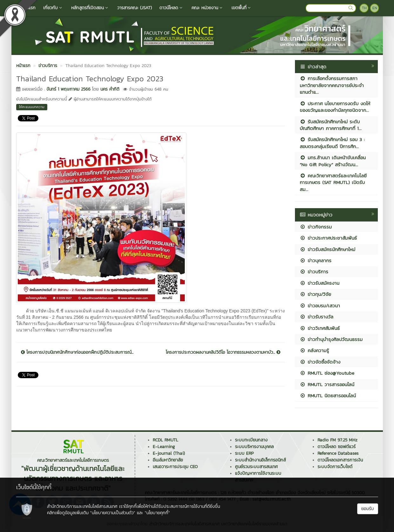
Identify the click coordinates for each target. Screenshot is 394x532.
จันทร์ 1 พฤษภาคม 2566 (68, 89)
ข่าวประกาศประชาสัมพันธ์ (328, 238)
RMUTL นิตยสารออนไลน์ (328, 396)
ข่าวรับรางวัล (317, 317)
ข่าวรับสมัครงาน (320, 283)
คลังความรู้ (314, 350)
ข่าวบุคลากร (316, 260)
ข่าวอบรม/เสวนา (320, 306)
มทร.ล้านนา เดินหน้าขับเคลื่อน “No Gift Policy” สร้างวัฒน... (333, 161)
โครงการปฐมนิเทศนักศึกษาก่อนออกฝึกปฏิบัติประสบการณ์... (77, 352)
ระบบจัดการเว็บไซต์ (335, 467)
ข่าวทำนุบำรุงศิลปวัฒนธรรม (331, 339)
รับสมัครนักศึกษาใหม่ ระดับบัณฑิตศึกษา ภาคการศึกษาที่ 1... (331, 125)
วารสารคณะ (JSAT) (134, 8)
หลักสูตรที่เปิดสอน (90, 8)
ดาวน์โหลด (172, 8)
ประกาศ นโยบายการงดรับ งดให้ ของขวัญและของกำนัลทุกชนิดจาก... (335, 107)
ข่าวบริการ (314, 272)
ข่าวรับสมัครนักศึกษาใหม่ (327, 249)
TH (364, 8)
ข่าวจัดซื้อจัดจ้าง (320, 362)
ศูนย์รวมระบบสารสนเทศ (256, 467)
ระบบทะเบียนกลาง (251, 440)
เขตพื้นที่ (242, 8)
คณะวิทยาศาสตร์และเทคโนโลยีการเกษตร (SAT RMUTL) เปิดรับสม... (333, 182)
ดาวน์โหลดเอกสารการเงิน (340, 460)
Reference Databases (338, 453)
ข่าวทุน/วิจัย (315, 294)
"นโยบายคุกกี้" (157, 513)
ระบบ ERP (244, 453)
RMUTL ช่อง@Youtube (327, 373)
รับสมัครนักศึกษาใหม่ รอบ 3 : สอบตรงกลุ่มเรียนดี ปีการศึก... (332, 143)
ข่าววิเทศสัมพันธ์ (320, 328)
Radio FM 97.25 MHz (337, 440)
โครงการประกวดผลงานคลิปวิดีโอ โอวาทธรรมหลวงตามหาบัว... (223, 352)
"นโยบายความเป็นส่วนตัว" (113, 513)
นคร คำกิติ (110, 89)
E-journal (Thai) (169, 453)
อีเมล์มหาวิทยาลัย (168, 460)
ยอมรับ (368, 509)
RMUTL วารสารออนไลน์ (327, 384)
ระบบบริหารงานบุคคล (254, 447)
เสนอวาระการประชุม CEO (175, 467)
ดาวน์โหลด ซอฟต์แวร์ (337, 447)
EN (375, 8)
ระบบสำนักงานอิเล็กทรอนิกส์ (260, 460)
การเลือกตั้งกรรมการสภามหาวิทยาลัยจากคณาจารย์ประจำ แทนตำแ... (332, 85)
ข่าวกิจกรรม (316, 227)
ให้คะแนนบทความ (32, 107)
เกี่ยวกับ (53, 8)
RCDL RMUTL (165, 440)
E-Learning (164, 447)
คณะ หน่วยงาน (208, 8)
